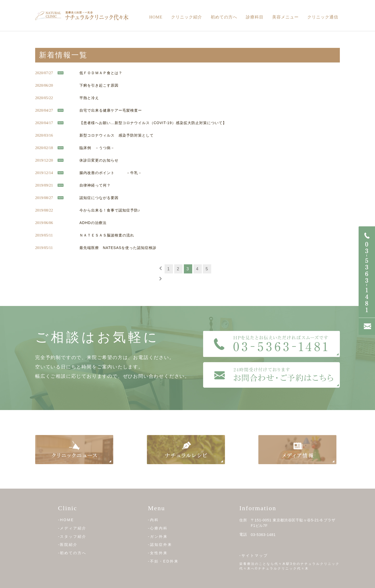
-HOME (66, 520)
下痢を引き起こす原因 (99, 85)
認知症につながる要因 (99, 198)
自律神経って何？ (95, 185)
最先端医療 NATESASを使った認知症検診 (118, 248)
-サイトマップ (254, 555)
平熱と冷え (89, 98)
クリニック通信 (323, 17)
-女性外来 (158, 553)
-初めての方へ (72, 553)
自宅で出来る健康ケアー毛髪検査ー (111, 110)
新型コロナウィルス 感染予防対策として (117, 135)
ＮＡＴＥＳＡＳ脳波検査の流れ (107, 235)
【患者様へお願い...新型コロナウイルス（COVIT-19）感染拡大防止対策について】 (153, 123)
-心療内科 (158, 528)
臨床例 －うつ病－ (97, 148)
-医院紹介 (68, 545)
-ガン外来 (158, 536)
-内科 (153, 520)
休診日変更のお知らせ (99, 160)
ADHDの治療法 (93, 223)
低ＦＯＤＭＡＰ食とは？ (101, 73)
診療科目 (255, 17)
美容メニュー (285, 17)
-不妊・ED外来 (163, 561)
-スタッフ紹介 (72, 536)
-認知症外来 (160, 545)
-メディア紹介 (72, 528)
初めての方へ (224, 17)
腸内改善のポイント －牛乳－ (111, 173)
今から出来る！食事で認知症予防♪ (110, 210)
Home (156, 17)
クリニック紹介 (187, 17)
